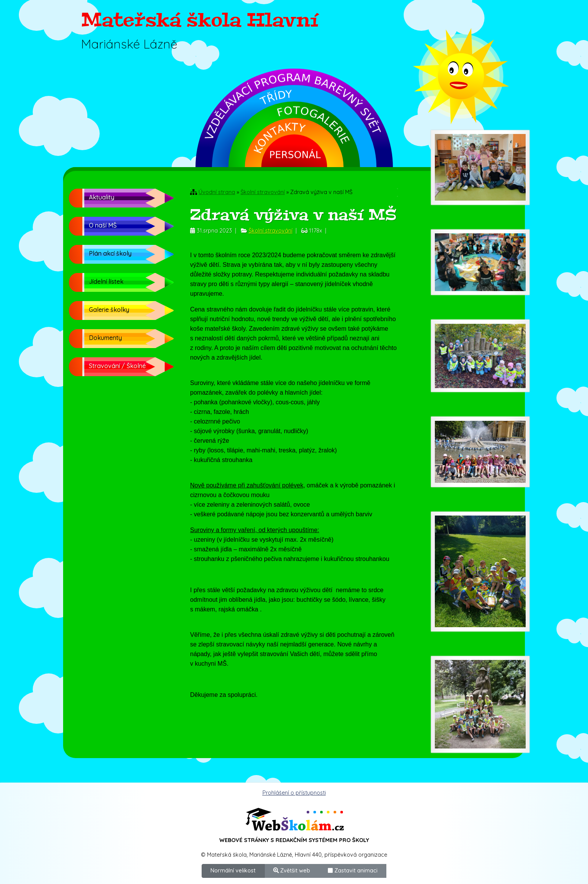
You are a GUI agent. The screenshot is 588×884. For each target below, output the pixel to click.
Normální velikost (233, 870)
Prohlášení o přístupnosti (294, 793)
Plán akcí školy (110, 253)
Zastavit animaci (353, 870)
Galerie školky (109, 310)
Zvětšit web (292, 870)
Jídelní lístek (106, 281)
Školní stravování (263, 192)
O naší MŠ (103, 225)
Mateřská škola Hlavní (200, 20)
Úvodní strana (217, 192)
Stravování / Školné (117, 366)
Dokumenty (105, 338)
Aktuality (102, 197)
